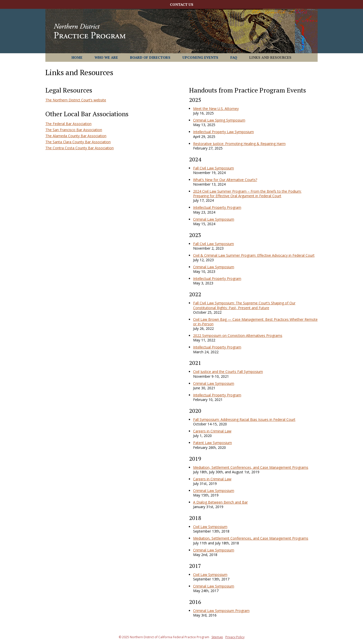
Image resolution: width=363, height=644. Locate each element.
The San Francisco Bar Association (74, 130)
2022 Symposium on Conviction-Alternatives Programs (238, 335)
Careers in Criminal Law (212, 431)
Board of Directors (150, 58)
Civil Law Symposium (210, 527)
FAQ (234, 58)
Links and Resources (270, 58)
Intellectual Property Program (217, 207)
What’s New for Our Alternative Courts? (225, 180)
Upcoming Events (200, 58)
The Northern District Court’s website (76, 100)
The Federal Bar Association (68, 124)
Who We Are (106, 58)
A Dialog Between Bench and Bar (220, 502)
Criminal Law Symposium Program (221, 611)
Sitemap (217, 637)
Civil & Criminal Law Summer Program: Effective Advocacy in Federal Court (254, 255)
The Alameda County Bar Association (76, 136)
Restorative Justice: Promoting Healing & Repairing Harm (239, 144)
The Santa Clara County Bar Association (78, 142)
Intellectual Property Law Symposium (223, 132)
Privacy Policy (235, 637)
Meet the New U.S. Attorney (216, 109)
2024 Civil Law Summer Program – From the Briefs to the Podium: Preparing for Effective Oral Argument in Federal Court (247, 194)
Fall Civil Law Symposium (214, 168)
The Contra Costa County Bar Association (80, 148)
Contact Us (182, 5)
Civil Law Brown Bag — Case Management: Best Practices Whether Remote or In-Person (255, 322)
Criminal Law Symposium (214, 219)
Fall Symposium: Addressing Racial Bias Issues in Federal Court (244, 419)
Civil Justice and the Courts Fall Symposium (228, 372)
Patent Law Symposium (213, 443)
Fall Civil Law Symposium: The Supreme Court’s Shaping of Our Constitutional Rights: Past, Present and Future (244, 305)
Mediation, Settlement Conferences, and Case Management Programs (251, 467)
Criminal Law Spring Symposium (219, 120)
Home (77, 58)
